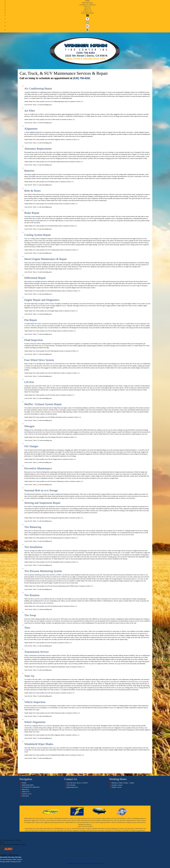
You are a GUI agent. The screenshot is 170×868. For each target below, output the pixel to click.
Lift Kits (29, 382)
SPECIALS (87, 7)
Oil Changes (31, 446)
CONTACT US (87, 11)
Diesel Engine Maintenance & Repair (46, 259)
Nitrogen (29, 426)
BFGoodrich (101, 829)
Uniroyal (108, 829)
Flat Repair (31, 320)
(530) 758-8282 (82, 78)
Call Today (118, 831)
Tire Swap (30, 615)
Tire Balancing (33, 527)
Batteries (29, 171)
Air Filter (30, 111)
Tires (27, 628)
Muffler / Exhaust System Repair (43, 404)
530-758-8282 (9, 842)
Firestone (122, 829)
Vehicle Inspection (35, 702)
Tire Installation (33, 547)
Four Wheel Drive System (39, 360)
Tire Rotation (32, 595)
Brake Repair (32, 213)
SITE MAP (25, 796)
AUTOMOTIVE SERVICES (87, 5)
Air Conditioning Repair (38, 88)
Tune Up (29, 676)
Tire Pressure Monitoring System (43, 571)
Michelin (95, 829)
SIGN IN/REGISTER (87, 13)
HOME (87, 1)
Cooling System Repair (38, 235)
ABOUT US (87, 9)
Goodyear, (89, 829)
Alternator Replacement (38, 149)
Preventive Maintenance (38, 468)
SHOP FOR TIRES (87, 3)
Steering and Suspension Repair (42, 503)
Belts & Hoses (33, 191)
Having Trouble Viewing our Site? (11, 862)
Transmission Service (36, 652)
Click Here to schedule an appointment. (134, 831)
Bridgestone (115, 829)
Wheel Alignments (35, 722)
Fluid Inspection (34, 340)
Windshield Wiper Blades (39, 744)
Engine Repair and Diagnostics (42, 300)
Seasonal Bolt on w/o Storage (41, 490)
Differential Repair (35, 278)
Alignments (31, 129)
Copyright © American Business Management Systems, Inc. (85, 863)
